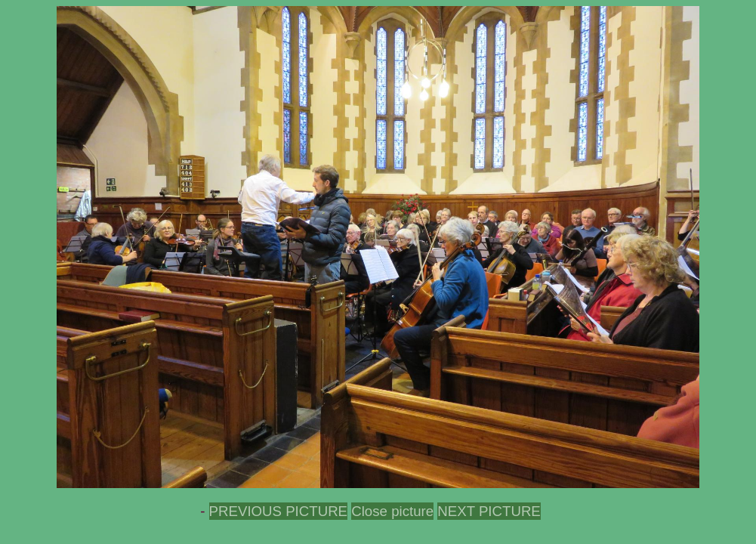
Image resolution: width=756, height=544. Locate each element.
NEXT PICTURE (489, 511)
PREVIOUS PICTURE (278, 511)
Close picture (392, 511)
